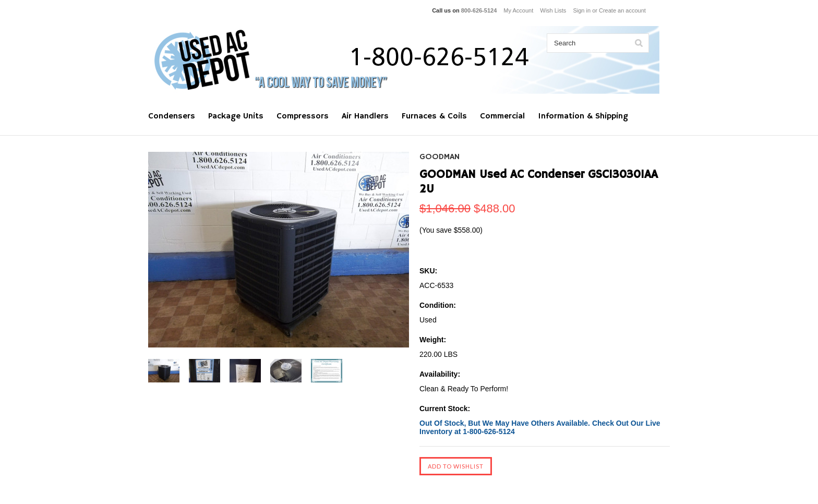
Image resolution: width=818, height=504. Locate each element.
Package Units (236, 116)
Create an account (622, 10)
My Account (518, 10)
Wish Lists (553, 10)
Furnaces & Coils (434, 116)
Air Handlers (365, 116)
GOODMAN (440, 157)
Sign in (582, 10)
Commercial (502, 116)
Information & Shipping (583, 116)
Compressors (303, 116)
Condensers (172, 116)
